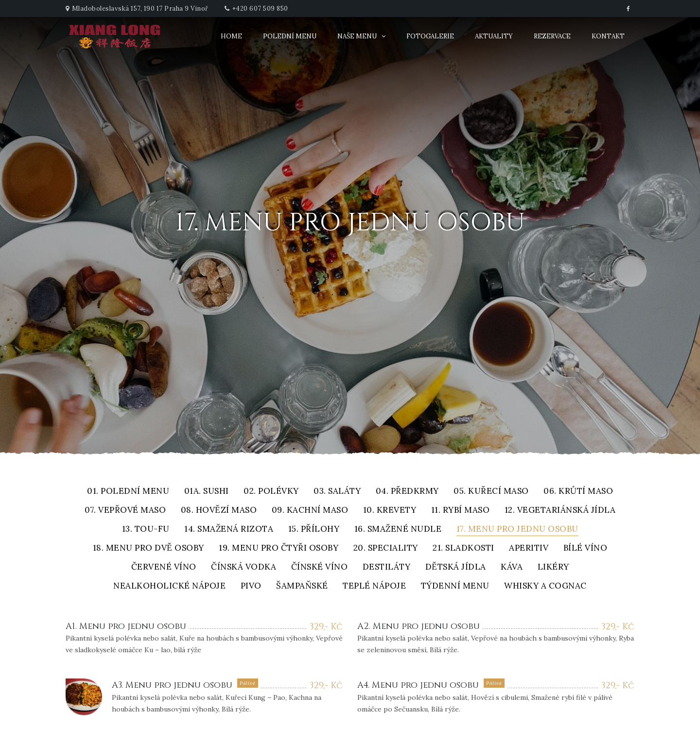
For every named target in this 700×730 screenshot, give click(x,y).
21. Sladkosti (464, 548)
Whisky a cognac (545, 586)
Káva (512, 567)
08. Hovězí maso (219, 511)
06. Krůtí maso (578, 492)
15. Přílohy (314, 530)
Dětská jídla (456, 567)
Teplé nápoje (374, 586)
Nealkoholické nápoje (169, 586)
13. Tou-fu (146, 530)
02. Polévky (271, 492)
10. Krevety (390, 511)
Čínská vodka (244, 567)
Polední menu (290, 36)
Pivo (251, 586)
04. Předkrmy (407, 492)
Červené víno (164, 567)
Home (231, 36)
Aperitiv (529, 548)
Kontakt (608, 36)
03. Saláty (337, 492)
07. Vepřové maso (125, 511)
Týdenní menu (455, 586)
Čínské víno (320, 567)
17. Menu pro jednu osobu (517, 530)
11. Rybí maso (461, 511)
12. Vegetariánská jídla (560, 511)
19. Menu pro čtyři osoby (279, 548)
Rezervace (552, 36)
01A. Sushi (207, 492)
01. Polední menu (128, 492)
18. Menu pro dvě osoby (149, 548)
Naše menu (357, 36)
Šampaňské (302, 586)
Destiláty (387, 567)
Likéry (553, 567)
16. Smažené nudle (398, 530)
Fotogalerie (430, 36)
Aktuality (494, 36)
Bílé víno (586, 548)
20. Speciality (386, 548)
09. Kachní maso (310, 511)
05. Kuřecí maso (491, 492)
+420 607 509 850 (260, 9)
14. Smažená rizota (229, 530)
